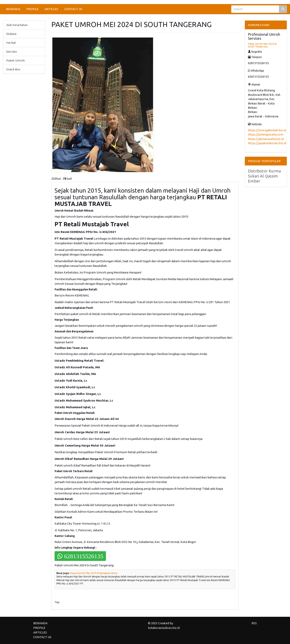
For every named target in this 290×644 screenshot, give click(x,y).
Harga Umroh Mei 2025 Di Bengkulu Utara (94, 573)
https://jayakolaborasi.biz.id (267, 143)
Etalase (11, 34)
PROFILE (32, 9)
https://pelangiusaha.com (266, 134)
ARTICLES (51, 9)
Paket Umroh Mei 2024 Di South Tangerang (262, 45)
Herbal (11, 43)
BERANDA (13, 9)
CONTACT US (73, 9)
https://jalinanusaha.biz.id (266, 139)
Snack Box (13, 69)
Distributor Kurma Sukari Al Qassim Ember (264, 176)
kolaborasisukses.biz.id (164, 628)
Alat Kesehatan (17, 25)
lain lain (12, 52)
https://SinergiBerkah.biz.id (267, 130)
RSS (254, 623)
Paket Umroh (16, 60)
